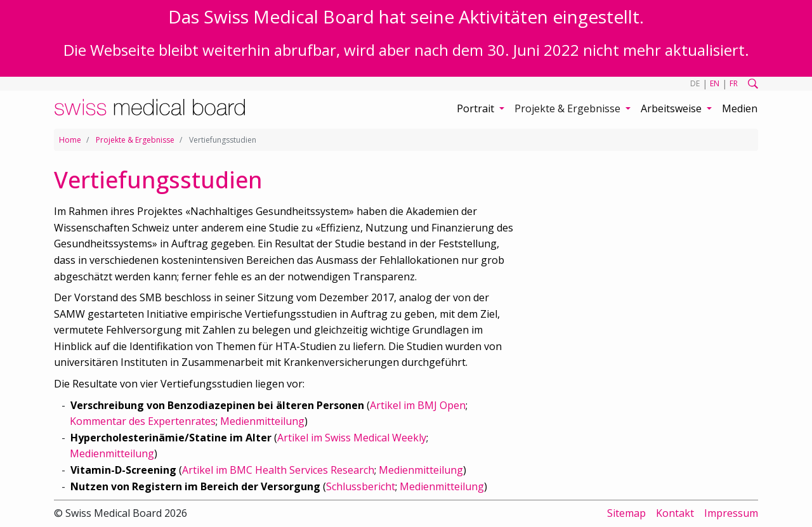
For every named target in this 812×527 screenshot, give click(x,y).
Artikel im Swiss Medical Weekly (352, 438)
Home (70, 140)
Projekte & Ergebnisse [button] (569, 108)
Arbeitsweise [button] (672, 108)
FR (734, 83)
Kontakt (675, 513)
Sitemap (626, 513)
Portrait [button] (477, 108)
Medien (740, 108)
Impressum (731, 513)
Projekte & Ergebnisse (135, 140)
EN (715, 83)
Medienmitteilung (262, 421)
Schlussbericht (361, 486)
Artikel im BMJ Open (418, 405)
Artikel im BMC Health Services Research (278, 470)
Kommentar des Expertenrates (143, 421)
